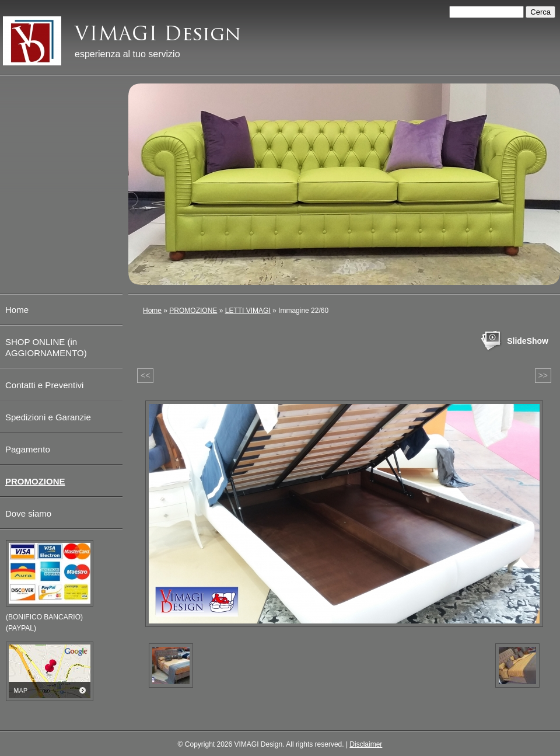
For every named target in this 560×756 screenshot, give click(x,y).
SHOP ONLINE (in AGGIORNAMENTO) (46, 347)
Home (152, 311)
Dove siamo (28, 513)
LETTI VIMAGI (248, 311)
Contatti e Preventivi (44, 385)
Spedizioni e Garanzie (48, 417)
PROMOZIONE (193, 311)
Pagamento (28, 449)
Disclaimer (366, 744)
